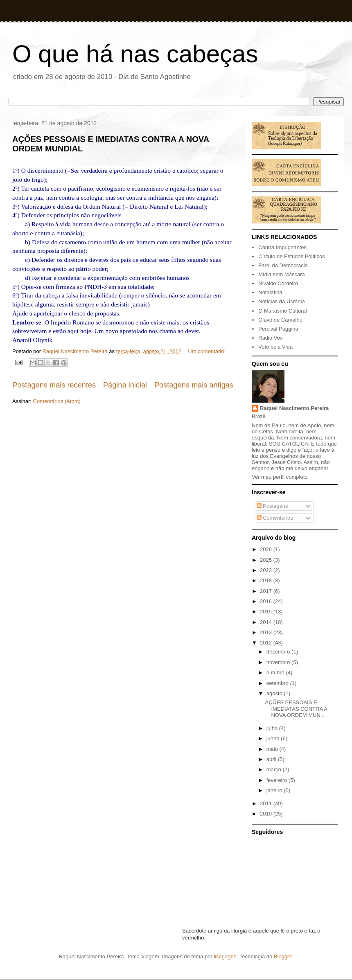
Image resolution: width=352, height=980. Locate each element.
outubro (276, 672)
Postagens (272, 506)
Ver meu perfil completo (280, 477)
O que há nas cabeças (135, 54)
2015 (267, 612)
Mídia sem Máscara (281, 274)
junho (274, 738)
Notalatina (270, 292)
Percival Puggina (278, 329)
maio (273, 749)
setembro (278, 683)
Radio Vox (270, 338)
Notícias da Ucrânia (281, 301)
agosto (275, 693)
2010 (267, 814)
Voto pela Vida (275, 347)
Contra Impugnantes (282, 247)
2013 (267, 632)
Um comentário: (207, 351)
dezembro (279, 652)
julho (273, 728)
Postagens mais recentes (54, 385)
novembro (279, 662)
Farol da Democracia (283, 265)
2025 (267, 560)
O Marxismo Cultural (282, 311)
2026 (267, 549)
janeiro (275, 790)
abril (272, 759)
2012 (267, 643)
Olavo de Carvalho (280, 320)
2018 (267, 580)
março (275, 769)
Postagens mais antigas (194, 385)
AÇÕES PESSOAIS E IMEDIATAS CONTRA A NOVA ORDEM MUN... (296, 709)
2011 (267, 803)
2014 (267, 622)
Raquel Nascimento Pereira (294, 408)
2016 (267, 601)
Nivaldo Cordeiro (278, 283)
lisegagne (225, 956)
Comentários (275, 518)
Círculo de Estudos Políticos (292, 256)
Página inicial (125, 385)
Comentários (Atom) (57, 401)
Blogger (283, 956)
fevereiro (278, 780)
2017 (267, 591)
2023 (267, 570)
